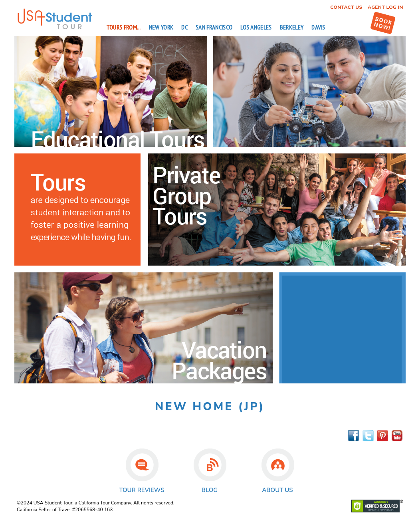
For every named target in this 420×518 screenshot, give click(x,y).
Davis (318, 27)
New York (161, 27)
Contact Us (346, 7)
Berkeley (292, 27)
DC (184, 27)
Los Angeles (256, 27)
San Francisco (214, 27)
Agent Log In (385, 7)
